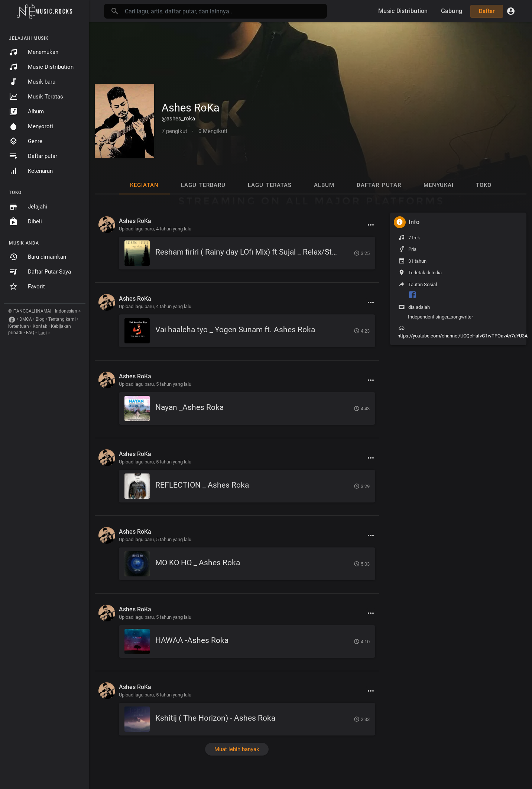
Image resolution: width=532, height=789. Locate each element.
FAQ (30, 333)
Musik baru (32, 82)
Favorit (27, 287)
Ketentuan (19, 326)
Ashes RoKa (191, 108)
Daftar (487, 11)
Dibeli (25, 221)
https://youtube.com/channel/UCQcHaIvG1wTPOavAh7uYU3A (463, 336)
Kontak (40, 326)
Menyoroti (31, 126)
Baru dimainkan (38, 257)
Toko (484, 185)
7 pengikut (174, 131)
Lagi (43, 333)
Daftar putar (33, 156)
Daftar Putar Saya (40, 272)
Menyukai (439, 185)
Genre (26, 141)
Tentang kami (62, 319)
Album (26, 111)
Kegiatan (144, 185)
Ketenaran (31, 171)
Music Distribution (41, 67)
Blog (40, 319)
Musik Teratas (36, 97)
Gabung (452, 11)
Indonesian (66, 311)
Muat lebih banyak (237, 749)
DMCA (26, 319)
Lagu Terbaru (203, 185)
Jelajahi (28, 207)
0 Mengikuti (213, 131)
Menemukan (34, 52)
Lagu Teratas (270, 185)
